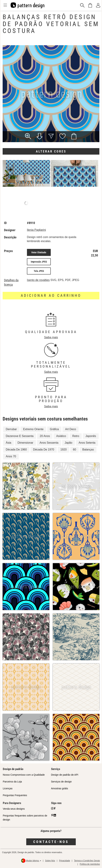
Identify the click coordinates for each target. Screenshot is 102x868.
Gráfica (54, 429)
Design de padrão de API (65, 775)
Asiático (61, 436)
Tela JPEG (39, 271)
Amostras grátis (60, 788)
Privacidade (64, 861)
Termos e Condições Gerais (87, 861)
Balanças (88, 450)
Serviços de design (61, 782)
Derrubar (11, 429)
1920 (64, 450)
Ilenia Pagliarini (36, 230)
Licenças (8, 788)
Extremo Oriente (33, 429)
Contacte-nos (51, 842)
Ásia (8, 443)
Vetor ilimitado (39, 252)
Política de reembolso (90, 864)
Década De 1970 (44, 450)
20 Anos (45, 436)
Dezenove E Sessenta (20, 436)
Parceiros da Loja (12, 782)
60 (75, 450)
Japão (69, 443)
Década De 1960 (16, 450)
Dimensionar (25, 443)
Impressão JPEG (39, 262)
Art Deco (71, 429)
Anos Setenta (87, 443)
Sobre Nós (50, 861)
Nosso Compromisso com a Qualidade (24, 775)
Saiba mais (51, 337)
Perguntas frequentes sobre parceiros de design (25, 818)
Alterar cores (51, 151)
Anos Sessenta (49, 443)
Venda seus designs (14, 809)
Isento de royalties (38, 280)
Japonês (91, 436)
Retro (76, 436)
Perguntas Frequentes (15, 795)
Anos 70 (11, 456)
